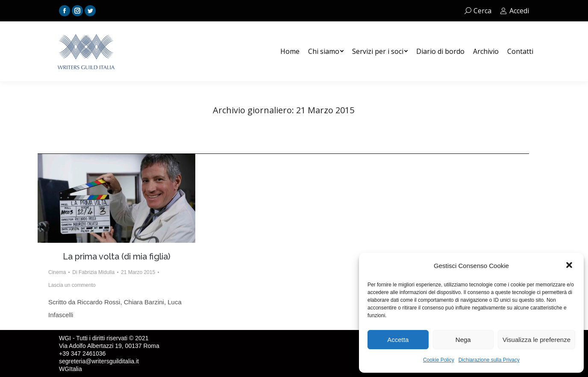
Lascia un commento (72, 285)
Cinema (57, 272)
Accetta (398, 340)
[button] (570, 266)
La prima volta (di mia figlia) (117, 256)
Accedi (514, 11)
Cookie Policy (439, 360)
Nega (463, 340)
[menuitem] (290, 51)
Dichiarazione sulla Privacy (489, 360)
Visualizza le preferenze (537, 340)
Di (93, 272)
